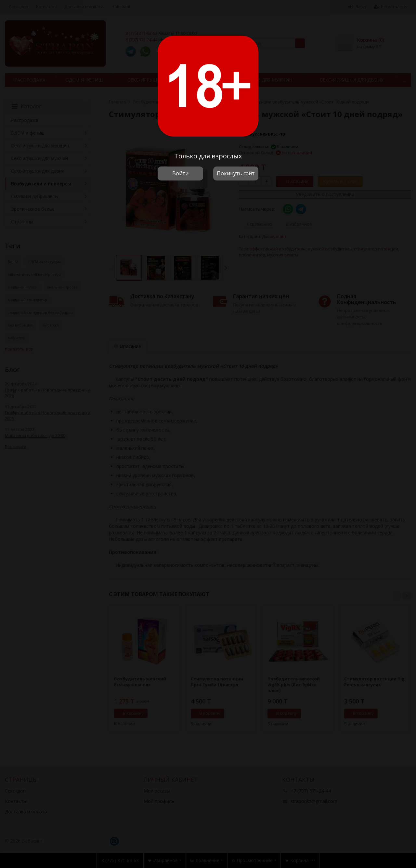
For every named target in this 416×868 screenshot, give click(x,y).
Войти (180, 173)
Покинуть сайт (236, 173)
